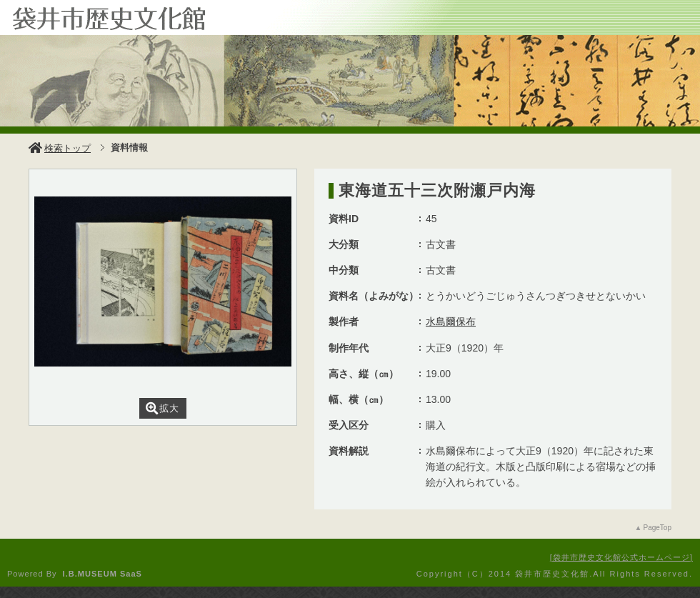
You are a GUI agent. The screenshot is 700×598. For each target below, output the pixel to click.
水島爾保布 (451, 322)
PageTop (657, 528)
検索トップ (60, 148)
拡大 (162, 408)
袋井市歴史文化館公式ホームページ (621, 557)
